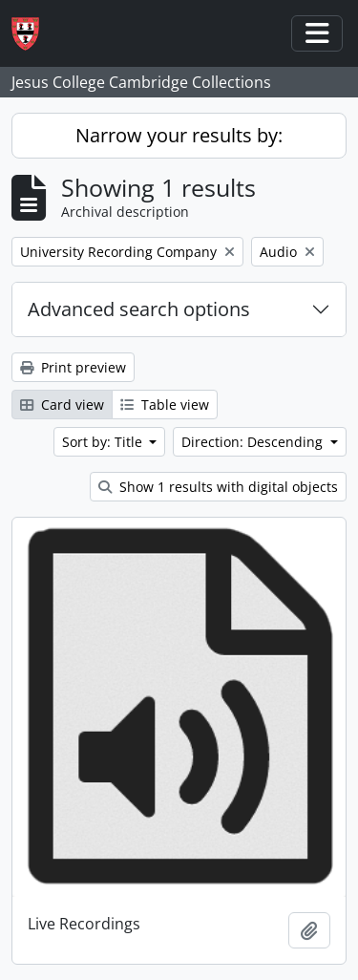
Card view (62, 405)
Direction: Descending (254, 442)
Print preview (73, 367)
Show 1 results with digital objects (218, 487)
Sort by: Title (104, 442)
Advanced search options (139, 309)
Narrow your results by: (179, 135)
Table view (165, 405)
